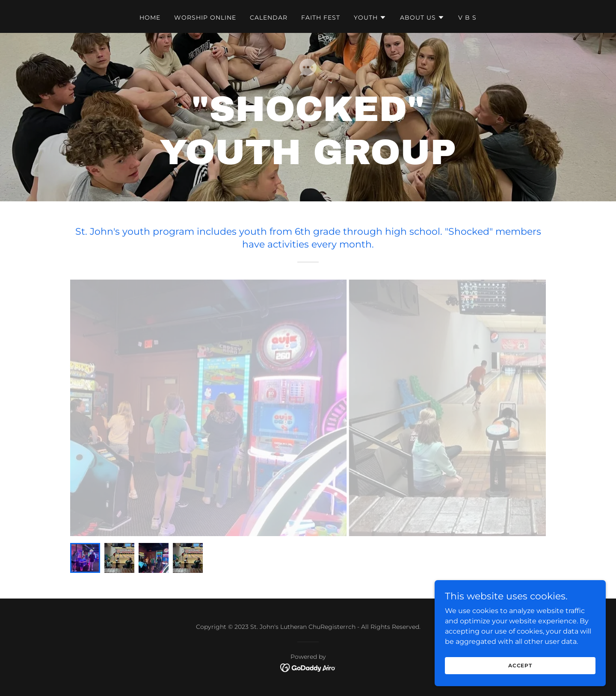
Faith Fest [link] (321, 18)
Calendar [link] (269, 18)
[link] (308, 667)
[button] (370, 18)
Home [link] (150, 18)
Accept (520, 665)
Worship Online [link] (205, 18)
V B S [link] (467, 18)
